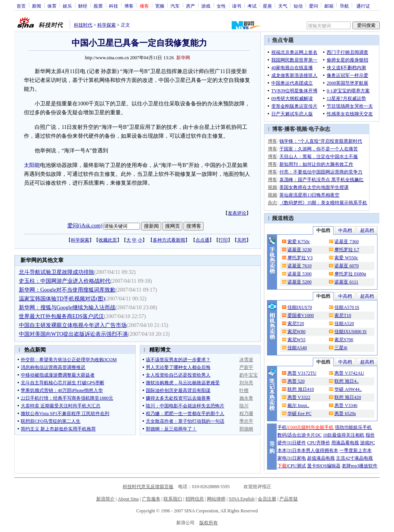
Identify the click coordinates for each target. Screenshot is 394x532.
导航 (344, 6)
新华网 (183, 58)
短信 (298, 6)
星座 (267, 6)
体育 (52, 6)
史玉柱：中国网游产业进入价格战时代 (65, 281)
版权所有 (209, 523)
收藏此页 (108, 240)
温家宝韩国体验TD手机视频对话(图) (62, 299)
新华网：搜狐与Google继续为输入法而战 (67, 308)
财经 (83, 6)
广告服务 (151, 499)
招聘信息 (195, 499)
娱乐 (67, 6)
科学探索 (107, 25)
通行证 (363, 6)
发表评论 (237, 213)
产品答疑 (289, 499)
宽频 (160, 6)
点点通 (202, 240)
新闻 (37, 6)
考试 (252, 6)
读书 (237, 6)
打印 (223, 240)
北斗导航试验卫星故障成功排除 (57, 272)
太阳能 (32, 165)
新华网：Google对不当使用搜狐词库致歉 (67, 290)
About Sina (128, 499)
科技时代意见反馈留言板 (148, 487)
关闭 (242, 240)
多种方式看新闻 (169, 240)
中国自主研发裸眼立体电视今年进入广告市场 (73, 325)
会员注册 (267, 499)
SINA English (241, 499)
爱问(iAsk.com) (85, 226)
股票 (98, 6)
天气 (283, 6)
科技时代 (83, 25)
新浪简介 (105, 499)
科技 (114, 6)
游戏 (206, 6)
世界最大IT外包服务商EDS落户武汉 (62, 316)
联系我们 (173, 499)
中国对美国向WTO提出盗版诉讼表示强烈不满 (73, 334)
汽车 (175, 6)
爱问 (314, 6)
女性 (221, 6)
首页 (21, 6)
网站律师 (216, 499)
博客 (129, 6)
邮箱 (329, 6)
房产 (190, 6)
